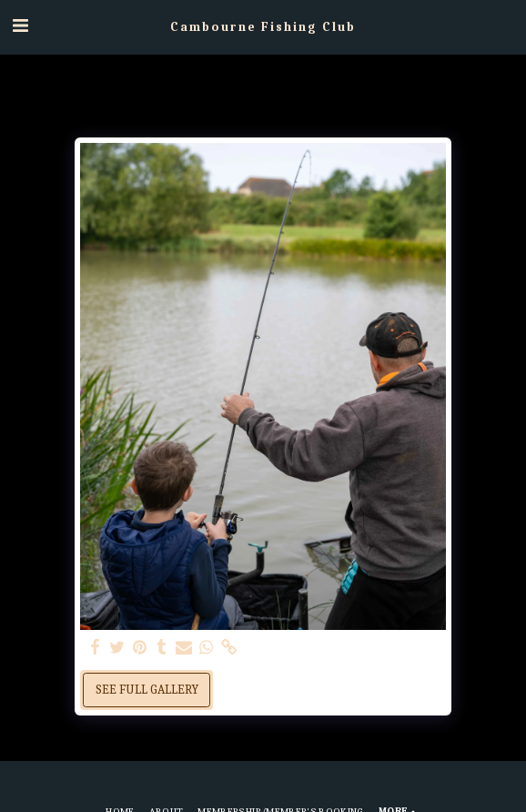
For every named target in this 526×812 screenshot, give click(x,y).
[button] (20, 26)
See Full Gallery (147, 690)
